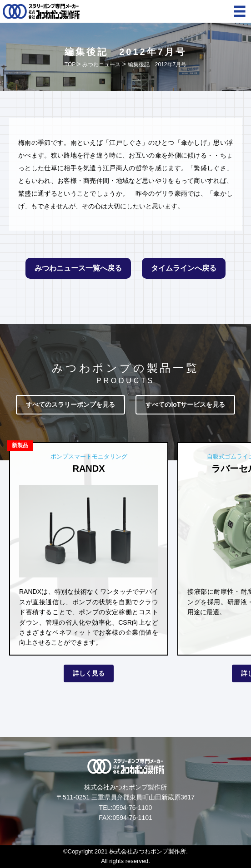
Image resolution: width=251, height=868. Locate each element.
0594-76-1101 (133, 818)
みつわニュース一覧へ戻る (78, 268)
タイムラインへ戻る (184, 268)
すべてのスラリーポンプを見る (70, 404)
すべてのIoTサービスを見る (185, 404)
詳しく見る (89, 673)
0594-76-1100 (132, 808)
